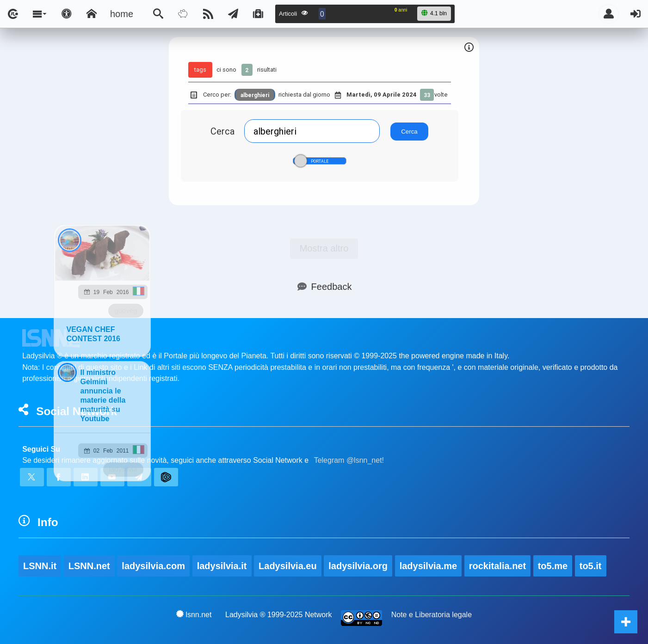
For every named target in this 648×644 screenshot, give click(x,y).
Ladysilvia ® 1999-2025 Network (279, 615)
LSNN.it (40, 566)
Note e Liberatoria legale (432, 615)
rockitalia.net (497, 566)
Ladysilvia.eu (288, 566)
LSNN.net (89, 566)
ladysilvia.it (222, 566)
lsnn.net (194, 614)
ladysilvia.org (358, 566)
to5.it (591, 566)
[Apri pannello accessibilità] (67, 14)
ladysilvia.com (153, 566)
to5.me (553, 566)
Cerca (222, 131)
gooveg (126, 310)
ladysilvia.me (429, 566)
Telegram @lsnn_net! (349, 460)
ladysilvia (123, 469)
